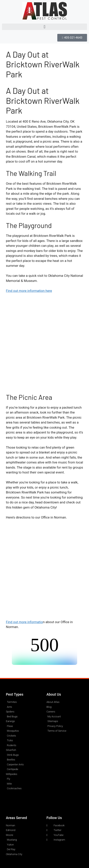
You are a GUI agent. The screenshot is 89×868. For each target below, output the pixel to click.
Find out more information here (29, 291)
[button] (44, 27)
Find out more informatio (24, 622)
